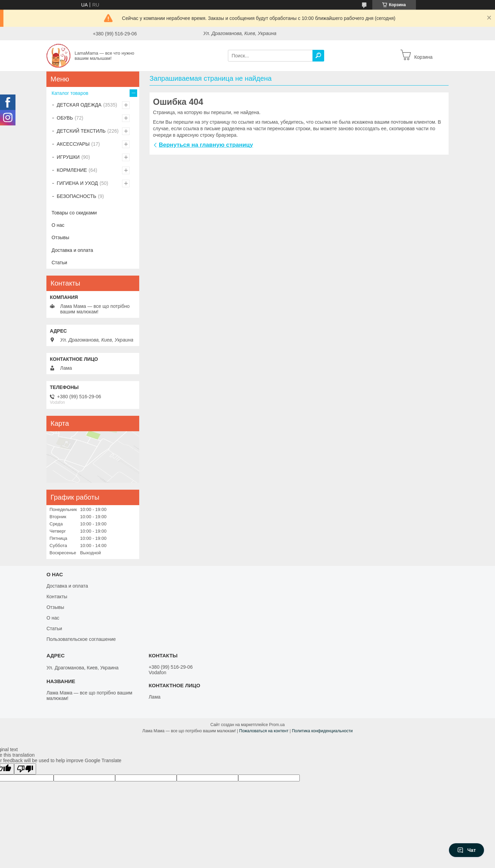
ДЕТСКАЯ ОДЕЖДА (79, 105)
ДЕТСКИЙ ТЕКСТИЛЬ (81, 131)
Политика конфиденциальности (322, 731)
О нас (58, 225)
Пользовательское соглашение (81, 639)
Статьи (59, 263)
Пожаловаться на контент (264, 731)
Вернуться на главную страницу (206, 145)
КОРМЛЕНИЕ (72, 170)
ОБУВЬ (65, 118)
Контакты (57, 597)
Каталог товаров (70, 93)
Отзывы (60, 237)
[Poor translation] (25, 769)
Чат (466, 850)
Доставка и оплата (72, 250)
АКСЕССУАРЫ (73, 144)
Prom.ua (277, 725)
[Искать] (318, 56)
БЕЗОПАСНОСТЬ (76, 196)
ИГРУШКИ (68, 157)
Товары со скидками (74, 213)
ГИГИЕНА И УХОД (77, 183)
